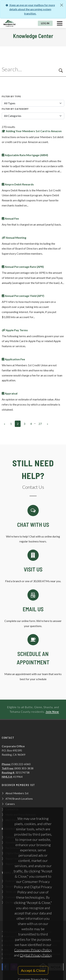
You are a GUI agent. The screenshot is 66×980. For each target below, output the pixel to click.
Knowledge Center (16, 842)
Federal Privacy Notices (19, 881)
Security (10, 886)
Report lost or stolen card (21, 859)
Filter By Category (15, 109)
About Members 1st (17, 793)
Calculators (12, 837)
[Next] (48, 424)
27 (40, 424)
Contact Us (12, 809)
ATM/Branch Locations (19, 799)
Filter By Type (11, 96)
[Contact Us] (33, 567)
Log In (45, 23)
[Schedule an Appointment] (33, 658)
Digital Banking (15, 853)
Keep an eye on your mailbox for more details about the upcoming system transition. (30, 9)
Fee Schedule (13, 848)
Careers (10, 804)
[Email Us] (33, 609)
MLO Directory (14, 820)
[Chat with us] (33, 525)
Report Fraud (13, 864)
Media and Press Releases (21, 815)
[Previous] (4, 424)
